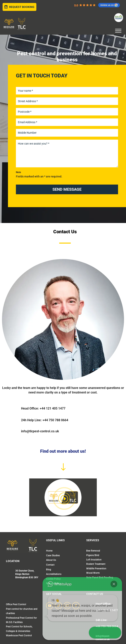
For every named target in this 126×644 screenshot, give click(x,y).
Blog (49, 570)
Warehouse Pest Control (19, 635)
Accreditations (54, 574)
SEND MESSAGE (67, 189)
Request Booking (19, 7)
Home (49, 551)
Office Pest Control (16, 604)
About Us (51, 560)
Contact (50, 565)
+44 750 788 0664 (107, 626)
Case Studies (53, 555)
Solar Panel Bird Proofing (100, 577)
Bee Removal (93, 551)
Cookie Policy (53, 579)
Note (18, 172)
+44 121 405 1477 (107, 610)
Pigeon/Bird (93, 555)
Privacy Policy (54, 583)
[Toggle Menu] (118, 31)
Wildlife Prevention (96, 569)
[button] (118, 618)
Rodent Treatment (96, 564)
